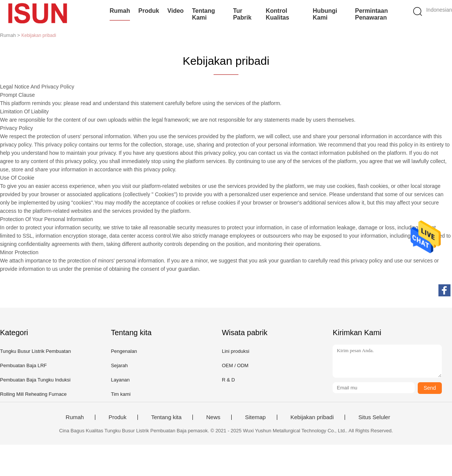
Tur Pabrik (242, 14)
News (213, 417)
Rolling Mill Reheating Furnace (33, 394)
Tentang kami (204, 14)
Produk (149, 11)
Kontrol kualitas (278, 14)
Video (175, 11)
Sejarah (119, 365)
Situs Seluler (374, 417)
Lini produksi (236, 351)
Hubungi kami (325, 14)
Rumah (120, 11)
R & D (228, 380)
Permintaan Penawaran (372, 14)
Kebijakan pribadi (312, 417)
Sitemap (255, 417)
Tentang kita (166, 417)
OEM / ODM (235, 365)
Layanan (120, 380)
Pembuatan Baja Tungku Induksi (35, 380)
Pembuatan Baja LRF (23, 365)
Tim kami (121, 394)
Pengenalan (124, 351)
